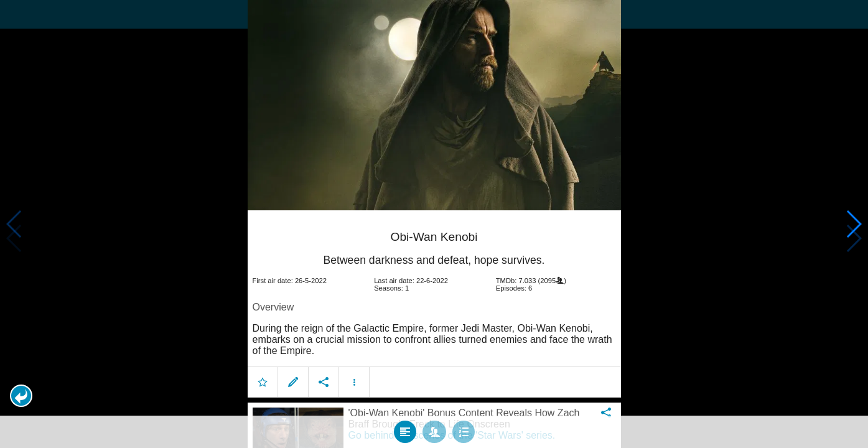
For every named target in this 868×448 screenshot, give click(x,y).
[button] (21, 396)
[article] (434, 303)
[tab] (405, 429)
